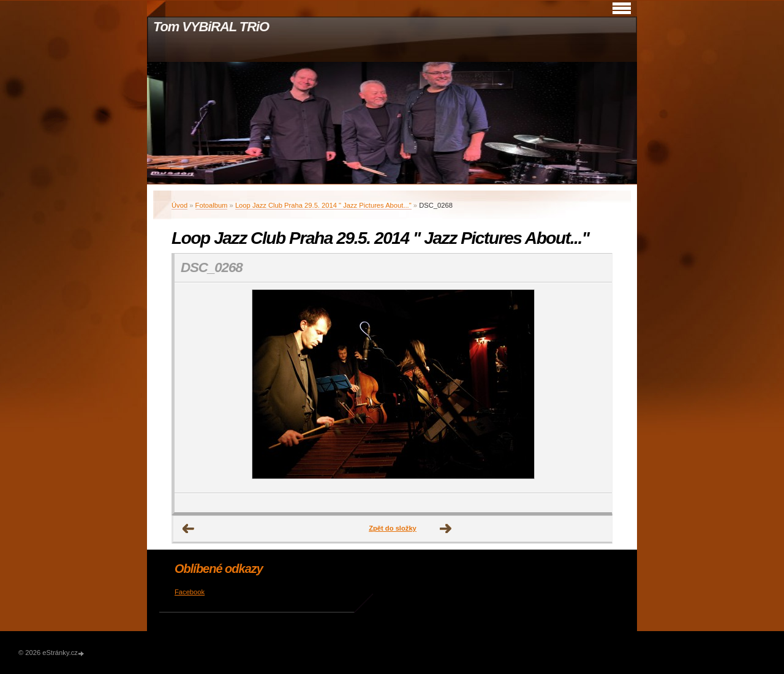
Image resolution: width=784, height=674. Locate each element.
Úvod (179, 205)
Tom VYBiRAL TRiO (211, 27)
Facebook (190, 592)
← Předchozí (189, 529)
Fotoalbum (212, 205)
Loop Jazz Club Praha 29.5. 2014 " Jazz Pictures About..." (323, 205)
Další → (446, 529)
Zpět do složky (393, 528)
